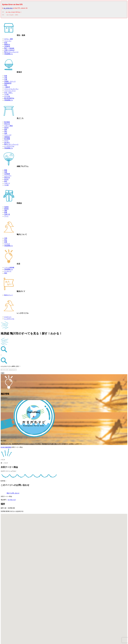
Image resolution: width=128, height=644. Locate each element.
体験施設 (7, 137)
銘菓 (6, 213)
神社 (6, 132)
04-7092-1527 (12, 500)
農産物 (6, 209)
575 (3, 12)
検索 (3, 374)
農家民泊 (7, 45)
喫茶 (6, 86)
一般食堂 (7, 88)
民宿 (6, 43)
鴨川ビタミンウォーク (11, 53)
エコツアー (8, 176)
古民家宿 (7, 47)
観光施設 (7, 122)
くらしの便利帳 (9, 268)
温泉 (6, 134)
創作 (6, 182)
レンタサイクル (9, 147)
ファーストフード (10, 91)
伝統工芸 (7, 215)
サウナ (6, 141)
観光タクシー (9, 296)
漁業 (6, 172)
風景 (6, 130)
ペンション (8, 41)
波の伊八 (7, 143)
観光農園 (7, 139)
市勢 (6, 239)
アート (6, 217)
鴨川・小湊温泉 (9, 49)
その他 (6, 95)
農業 (6, 171)
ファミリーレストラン (11, 89)
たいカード (8, 272)
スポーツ (7, 184)
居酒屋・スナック (10, 82)
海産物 (6, 207)
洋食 (6, 78)
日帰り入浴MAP (9, 51)
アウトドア (8, 136)
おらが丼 (7, 97)
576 (3, 15)
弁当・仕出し (9, 93)
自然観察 (7, 174)
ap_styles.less (8, 8)
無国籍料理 (8, 84)
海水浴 (6, 128)
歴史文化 (7, 124)
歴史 (6, 241)
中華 (6, 80)
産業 (6, 242)
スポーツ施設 (9, 126)
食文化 (6, 180)
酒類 (6, 211)
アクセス (7, 244)
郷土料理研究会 (9, 99)
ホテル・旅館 (9, 39)
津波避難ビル (9, 54)
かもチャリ (8, 317)
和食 (6, 76)
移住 (6, 274)
